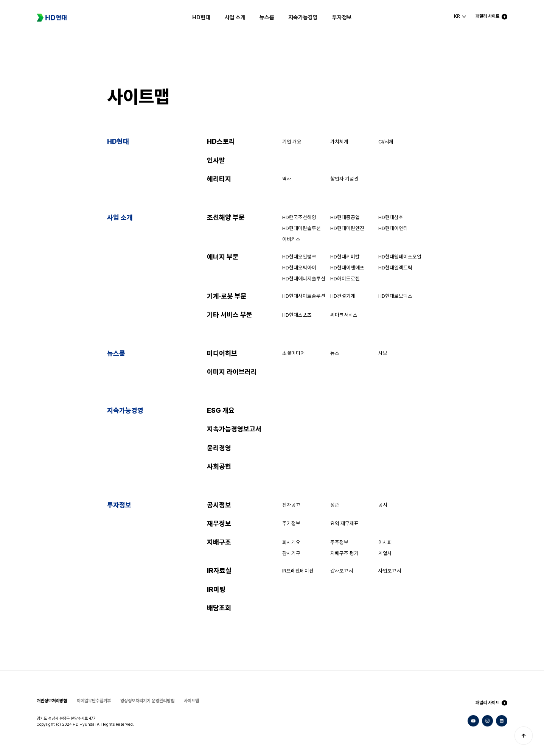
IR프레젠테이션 (298, 571)
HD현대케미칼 (345, 257)
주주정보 (339, 542)
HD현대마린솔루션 (302, 228)
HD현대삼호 (391, 217)
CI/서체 (386, 142)
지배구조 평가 (344, 553)
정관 (335, 505)
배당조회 (219, 608)
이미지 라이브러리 (232, 372)
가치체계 (339, 142)
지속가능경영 (303, 17)
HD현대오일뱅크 (299, 257)
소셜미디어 (294, 353)
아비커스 (291, 239)
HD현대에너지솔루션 (304, 278)
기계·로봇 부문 (227, 296)
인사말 (216, 160)
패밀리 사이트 (487, 703)
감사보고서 (342, 571)
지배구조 (219, 542)
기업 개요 (292, 142)
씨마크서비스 (344, 315)
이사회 (385, 542)
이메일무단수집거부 (94, 701)
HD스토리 (221, 141)
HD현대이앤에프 (347, 268)
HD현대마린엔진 (347, 228)
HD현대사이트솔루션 (304, 296)
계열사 (385, 553)
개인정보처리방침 (52, 701)
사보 (383, 353)
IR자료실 (219, 570)
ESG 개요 (221, 410)
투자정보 (342, 17)
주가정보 (291, 523)
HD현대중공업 (345, 217)
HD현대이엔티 (393, 228)
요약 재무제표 (344, 523)
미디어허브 (222, 353)
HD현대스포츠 (297, 315)
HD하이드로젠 (345, 278)
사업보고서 (390, 571)
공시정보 (219, 505)
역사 (287, 179)
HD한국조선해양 (299, 217)
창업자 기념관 (344, 179)
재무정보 (219, 523)
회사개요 (291, 542)
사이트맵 (191, 701)
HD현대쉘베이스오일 (400, 257)
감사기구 (291, 553)
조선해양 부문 (226, 217)
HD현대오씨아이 (299, 268)
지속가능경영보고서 (234, 429)
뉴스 (335, 353)
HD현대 (201, 17)
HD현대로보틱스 (395, 296)
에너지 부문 (223, 257)
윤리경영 (219, 448)
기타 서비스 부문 (230, 315)
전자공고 (291, 505)
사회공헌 (219, 466)
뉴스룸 (267, 17)
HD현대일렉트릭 (395, 268)
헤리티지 (219, 179)
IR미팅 (216, 589)
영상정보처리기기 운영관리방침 (147, 701)
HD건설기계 (343, 296)
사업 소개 (235, 17)
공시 (383, 505)
